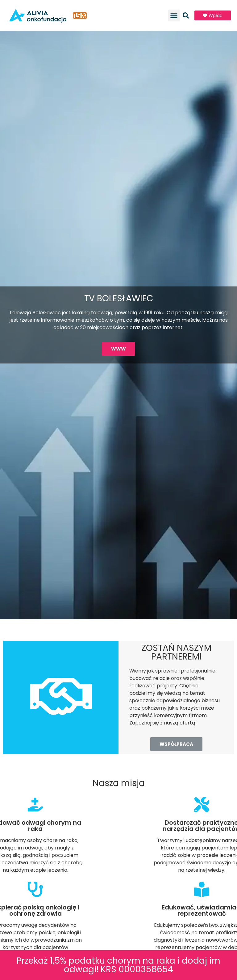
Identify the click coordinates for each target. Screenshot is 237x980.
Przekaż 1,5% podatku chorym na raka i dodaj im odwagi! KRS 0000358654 (118, 965)
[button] (174, 15)
